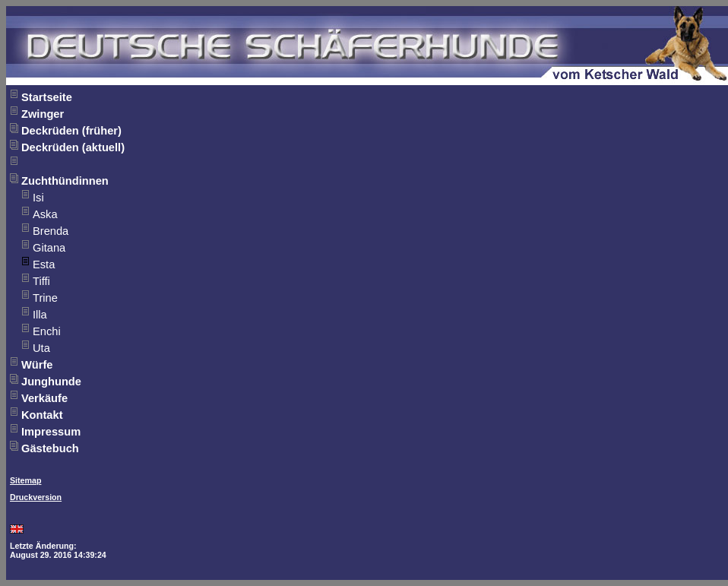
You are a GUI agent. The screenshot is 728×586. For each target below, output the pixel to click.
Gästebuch (50, 448)
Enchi (47, 331)
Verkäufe (44, 398)
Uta (41, 348)
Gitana (49, 248)
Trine (45, 298)
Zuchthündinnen (65, 181)
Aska (45, 214)
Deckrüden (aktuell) (73, 147)
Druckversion (36, 497)
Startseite (47, 97)
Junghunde (51, 382)
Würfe (37, 365)
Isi (38, 198)
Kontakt (42, 415)
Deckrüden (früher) (71, 131)
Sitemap (25, 480)
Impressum (51, 432)
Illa (40, 315)
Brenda (51, 231)
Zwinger (43, 114)
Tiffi (41, 281)
